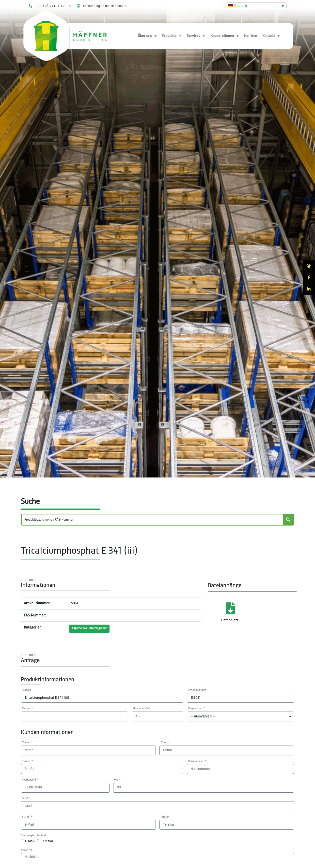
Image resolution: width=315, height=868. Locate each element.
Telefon (165, 817)
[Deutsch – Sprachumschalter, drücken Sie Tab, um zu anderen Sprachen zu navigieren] (256, 6)
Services (196, 36)
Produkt (27, 690)
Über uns (147, 36)
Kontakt (271, 36)
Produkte (172, 36)
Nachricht (27, 850)
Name (26, 743)
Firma (164, 743)
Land (25, 799)
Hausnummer (196, 761)
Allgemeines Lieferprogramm (89, 628)
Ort (116, 780)
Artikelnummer (197, 690)
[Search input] (153, 520)
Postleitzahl (29, 780)
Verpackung (196, 709)
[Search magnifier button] (288, 520)
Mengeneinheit (142, 709)
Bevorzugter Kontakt (33, 835)
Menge (26, 709)
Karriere (251, 36)
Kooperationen (225, 36)
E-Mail (26, 817)
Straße (26, 761)
